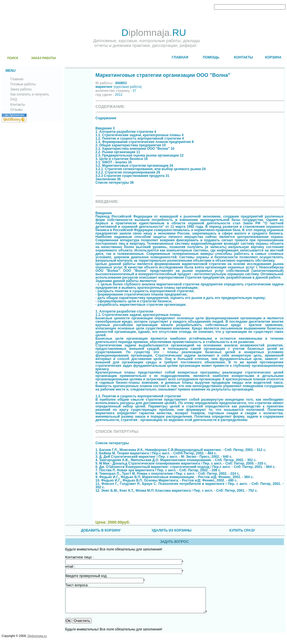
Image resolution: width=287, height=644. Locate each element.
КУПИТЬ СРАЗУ (242, 530)
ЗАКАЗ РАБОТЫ (44, 58)
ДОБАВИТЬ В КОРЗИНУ (101, 530)
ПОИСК (13, 58)
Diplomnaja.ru (37, 641)
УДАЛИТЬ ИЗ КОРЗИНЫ (171, 530)
